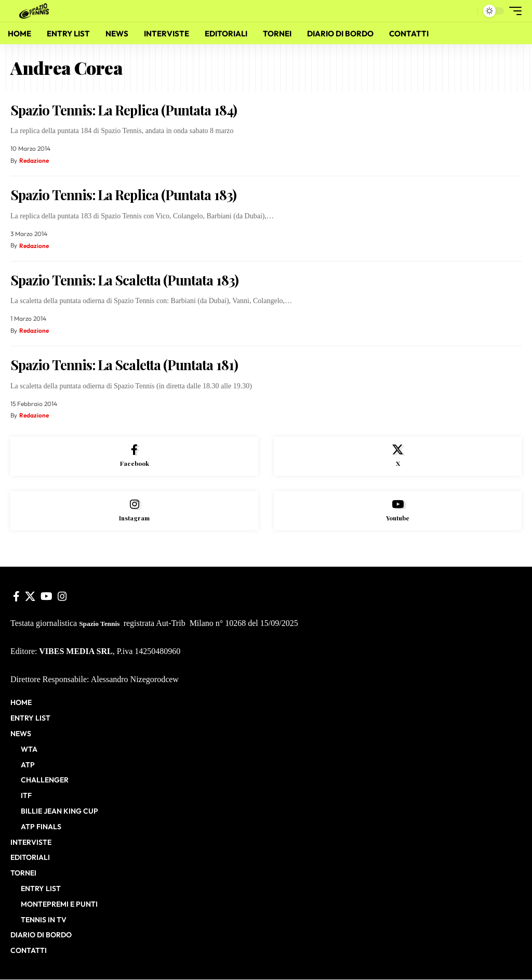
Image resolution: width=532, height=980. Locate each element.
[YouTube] (46, 597)
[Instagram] (134, 511)
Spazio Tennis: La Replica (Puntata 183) (123, 195)
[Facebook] (134, 456)
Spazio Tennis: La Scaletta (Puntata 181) (124, 365)
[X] (398, 456)
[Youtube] (398, 511)
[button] (467, 11)
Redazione (34, 160)
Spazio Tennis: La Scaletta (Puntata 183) (124, 280)
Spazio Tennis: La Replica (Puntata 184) (124, 110)
